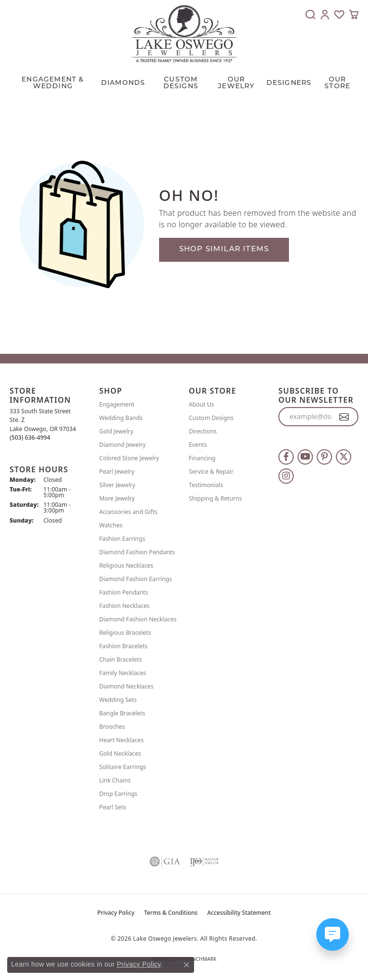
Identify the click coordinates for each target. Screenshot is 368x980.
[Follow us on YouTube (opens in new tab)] (305, 457)
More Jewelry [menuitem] (117, 498)
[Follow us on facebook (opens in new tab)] (286, 457)
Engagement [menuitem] (117, 404)
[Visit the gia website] (165, 862)
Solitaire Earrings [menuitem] (123, 767)
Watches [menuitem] (111, 525)
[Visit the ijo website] (204, 862)
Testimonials (206, 485)
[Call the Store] (30, 437)
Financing (202, 458)
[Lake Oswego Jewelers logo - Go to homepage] (184, 34)
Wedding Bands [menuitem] (121, 418)
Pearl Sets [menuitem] (113, 807)
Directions (203, 431)
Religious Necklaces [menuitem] (126, 566)
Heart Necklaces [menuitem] (121, 740)
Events (198, 445)
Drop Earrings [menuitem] (118, 794)
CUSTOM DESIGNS (181, 83)
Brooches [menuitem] (112, 727)
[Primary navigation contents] (184, 81)
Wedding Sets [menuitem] (118, 700)
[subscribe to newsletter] (344, 417)
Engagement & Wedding (53, 83)
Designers (289, 83)
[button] (310, 14)
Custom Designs (211, 418)
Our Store (337, 83)
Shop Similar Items (224, 250)
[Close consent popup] (186, 965)
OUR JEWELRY (236, 83)
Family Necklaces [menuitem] (123, 673)
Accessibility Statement (239, 913)
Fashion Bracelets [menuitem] (123, 646)
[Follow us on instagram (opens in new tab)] (286, 476)
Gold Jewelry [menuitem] (116, 431)
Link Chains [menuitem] (115, 780)
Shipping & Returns (215, 498)
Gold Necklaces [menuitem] (120, 753)
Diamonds (123, 83)
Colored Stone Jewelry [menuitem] (129, 458)
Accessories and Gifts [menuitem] (128, 512)
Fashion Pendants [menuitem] (124, 592)
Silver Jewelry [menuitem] (117, 485)
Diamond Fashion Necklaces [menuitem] (138, 619)
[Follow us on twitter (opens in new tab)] (344, 457)
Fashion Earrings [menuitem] (122, 539)
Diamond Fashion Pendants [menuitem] (137, 552)
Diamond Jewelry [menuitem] (122, 445)
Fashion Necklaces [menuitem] (124, 606)
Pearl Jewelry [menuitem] (117, 472)
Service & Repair (211, 472)
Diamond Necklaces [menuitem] (126, 686)
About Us (201, 404)
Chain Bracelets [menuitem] (121, 659)
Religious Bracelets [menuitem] (125, 633)
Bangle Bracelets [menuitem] (122, 713)
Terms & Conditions (171, 913)
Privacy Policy (116, 913)
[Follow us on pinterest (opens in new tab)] (324, 457)
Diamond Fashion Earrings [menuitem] (136, 579)
